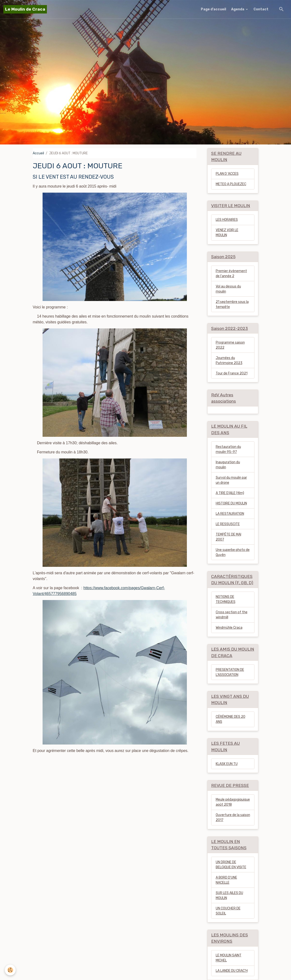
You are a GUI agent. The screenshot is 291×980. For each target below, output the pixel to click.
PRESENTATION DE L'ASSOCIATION (230, 672)
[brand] (25, 9)
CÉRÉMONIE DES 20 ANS (231, 719)
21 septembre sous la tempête (232, 304)
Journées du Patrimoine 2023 (229, 360)
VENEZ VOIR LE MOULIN (227, 233)
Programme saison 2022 (230, 345)
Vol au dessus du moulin (228, 289)
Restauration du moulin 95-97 (228, 449)
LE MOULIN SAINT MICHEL (229, 958)
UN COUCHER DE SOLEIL (228, 911)
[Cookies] (10, 970)
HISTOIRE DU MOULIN (231, 503)
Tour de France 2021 (232, 373)
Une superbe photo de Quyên (233, 552)
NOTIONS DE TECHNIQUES (226, 599)
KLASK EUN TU (227, 764)
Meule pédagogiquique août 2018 (233, 802)
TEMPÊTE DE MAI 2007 (228, 537)
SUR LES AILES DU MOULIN (229, 895)
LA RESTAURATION (230, 514)
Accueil (38, 153)
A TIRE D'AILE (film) (230, 493)
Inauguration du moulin (228, 465)
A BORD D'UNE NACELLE (226, 880)
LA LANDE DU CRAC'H (232, 971)
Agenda (238, 9)
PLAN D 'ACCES (227, 174)
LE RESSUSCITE (228, 524)
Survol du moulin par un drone (231, 480)
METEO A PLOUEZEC (231, 184)
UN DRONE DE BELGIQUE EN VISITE (231, 865)
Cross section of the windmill (232, 615)
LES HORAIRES (227, 220)
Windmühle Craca (229, 628)
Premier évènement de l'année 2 (231, 274)
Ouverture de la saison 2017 (233, 817)
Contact (261, 9)
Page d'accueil (213, 9)
